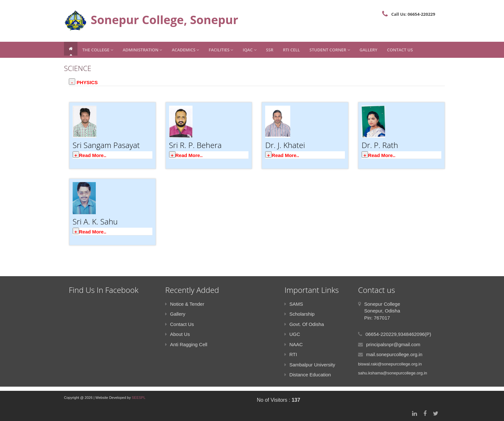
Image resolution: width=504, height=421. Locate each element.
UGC (292, 334)
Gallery (369, 50)
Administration (143, 50)
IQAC (249, 50)
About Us (178, 334)
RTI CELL (291, 50)
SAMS (294, 304)
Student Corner (330, 50)
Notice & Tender (185, 304)
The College (98, 50)
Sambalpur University (310, 365)
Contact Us (400, 50)
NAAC (294, 344)
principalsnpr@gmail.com (393, 344)
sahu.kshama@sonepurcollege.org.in (393, 373)
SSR (270, 50)
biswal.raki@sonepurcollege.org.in (390, 364)
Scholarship (299, 314)
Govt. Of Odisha (304, 324)
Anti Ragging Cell (186, 344)
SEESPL (139, 398)
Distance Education (308, 375)
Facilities (221, 50)
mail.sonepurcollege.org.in (394, 354)
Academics (185, 50)
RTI (291, 354)
